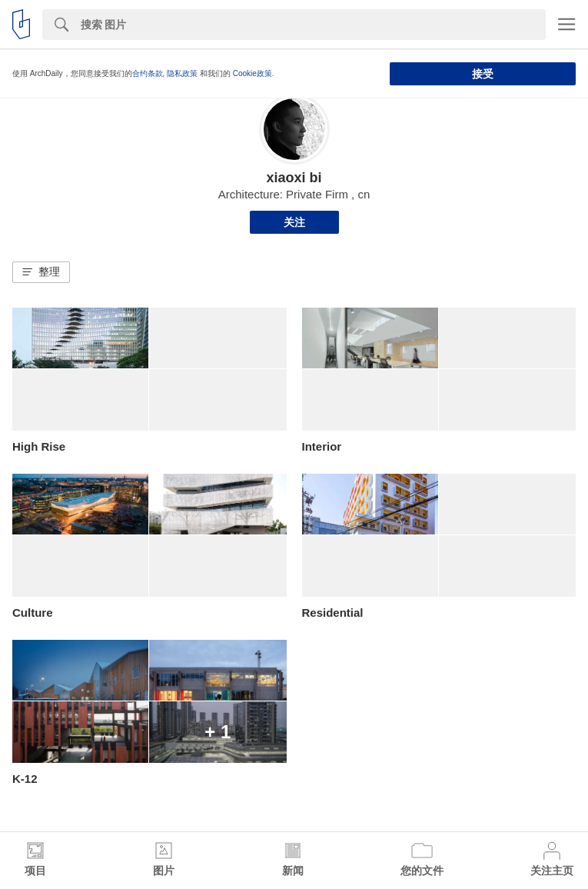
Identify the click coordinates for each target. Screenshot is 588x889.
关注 (294, 222)
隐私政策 (182, 73)
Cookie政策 (252, 73)
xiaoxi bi (294, 178)
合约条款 (148, 73)
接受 (483, 74)
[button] (41, 272)
